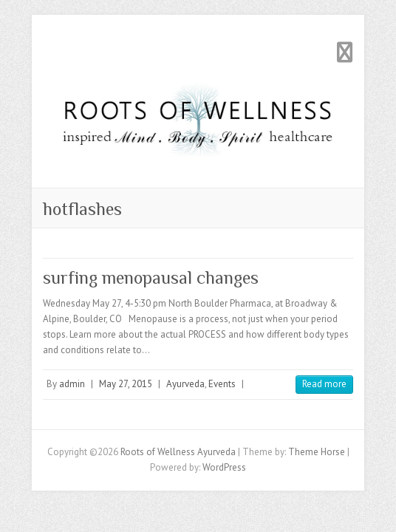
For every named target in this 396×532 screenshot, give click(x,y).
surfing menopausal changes (151, 277)
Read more (324, 384)
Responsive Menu (344, 52)
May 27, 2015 (126, 384)
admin (72, 384)
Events (222, 384)
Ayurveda (185, 384)
